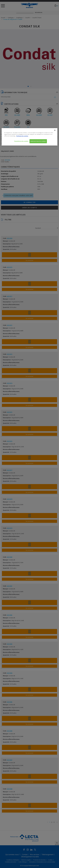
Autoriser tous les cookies (38, 141)
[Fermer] (55, 130)
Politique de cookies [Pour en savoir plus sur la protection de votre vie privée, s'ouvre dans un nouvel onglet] (22, 136)
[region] (29, 137)
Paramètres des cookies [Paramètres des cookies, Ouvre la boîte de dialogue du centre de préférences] (21, 141)
